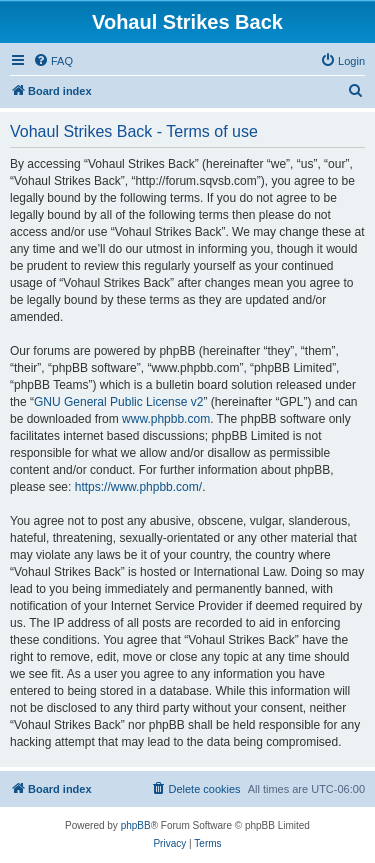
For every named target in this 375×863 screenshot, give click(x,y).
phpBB (136, 825)
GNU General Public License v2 (118, 402)
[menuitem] (53, 61)
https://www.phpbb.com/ (138, 487)
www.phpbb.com (166, 419)
